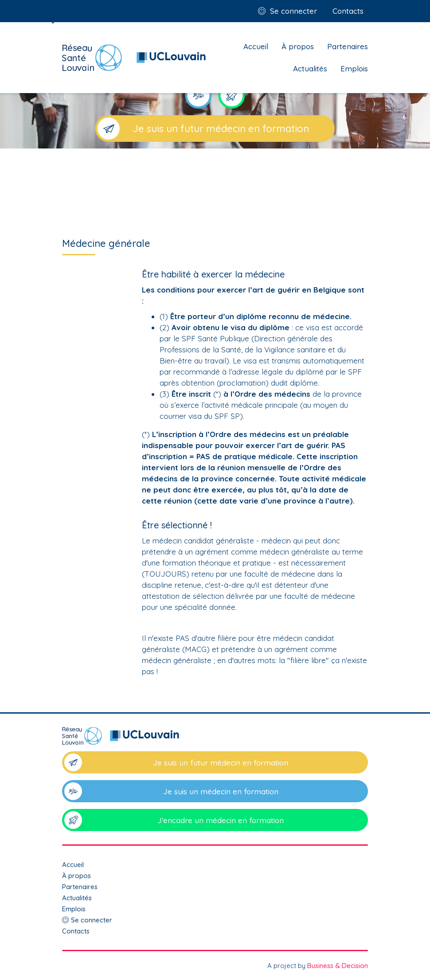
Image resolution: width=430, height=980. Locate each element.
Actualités (310, 68)
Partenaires (348, 46)
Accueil (256, 46)
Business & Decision (338, 966)
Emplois (354, 68)
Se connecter (293, 11)
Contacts (348, 11)
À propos (298, 46)
